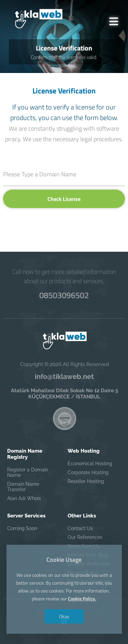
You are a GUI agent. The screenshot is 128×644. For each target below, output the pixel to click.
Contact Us (80, 528)
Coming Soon (22, 528)
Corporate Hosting (88, 472)
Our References (85, 537)
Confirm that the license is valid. (64, 57)
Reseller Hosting (86, 481)
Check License (64, 199)
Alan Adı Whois (24, 498)
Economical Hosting (90, 464)
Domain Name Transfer (23, 487)
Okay (64, 616)
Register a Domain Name (28, 472)
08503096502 (64, 295)
